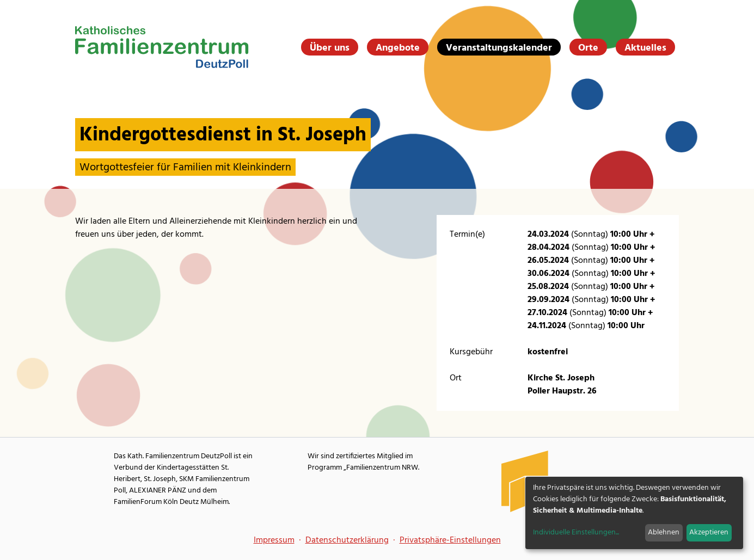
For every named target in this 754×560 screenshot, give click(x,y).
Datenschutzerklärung (347, 540)
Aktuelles (645, 48)
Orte (588, 48)
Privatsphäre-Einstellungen (450, 540)
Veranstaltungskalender (499, 48)
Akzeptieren (709, 533)
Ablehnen (664, 533)
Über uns (330, 48)
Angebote (398, 48)
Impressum (274, 540)
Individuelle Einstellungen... (576, 533)
